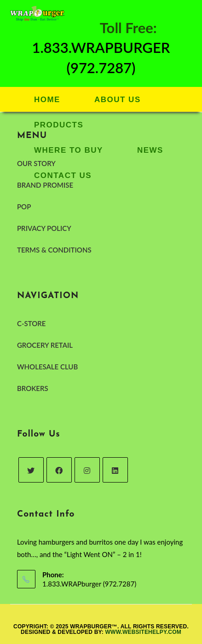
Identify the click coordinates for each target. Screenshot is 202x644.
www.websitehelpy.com (143, 632)
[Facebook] (59, 470)
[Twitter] (31, 470)
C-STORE (31, 323)
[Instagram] (87, 470)
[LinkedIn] (115, 470)
